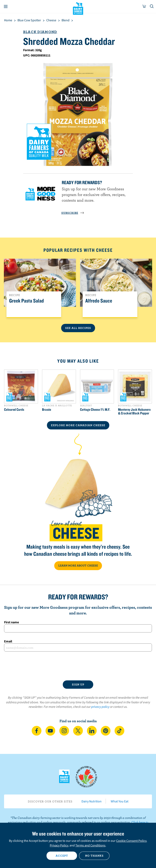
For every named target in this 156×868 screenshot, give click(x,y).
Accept (62, 856)
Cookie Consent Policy (131, 841)
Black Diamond (40, 32)
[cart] (144, 6)
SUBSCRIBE (73, 213)
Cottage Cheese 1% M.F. (95, 410)
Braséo (47, 410)
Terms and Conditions (90, 845)
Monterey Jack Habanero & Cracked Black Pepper (134, 411)
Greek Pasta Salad (27, 301)
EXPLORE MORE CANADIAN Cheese (78, 425)
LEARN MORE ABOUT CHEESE (78, 565)
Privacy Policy (59, 845)
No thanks (94, 856)
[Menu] (6, 6)
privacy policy (100, 707)
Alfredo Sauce (99, 301)
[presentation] (78, 666)
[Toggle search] (152, 6)
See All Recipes (78, 328)
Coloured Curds (14, 410)
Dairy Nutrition (92, 801)
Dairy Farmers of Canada (78, 8)
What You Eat (120, 801)
